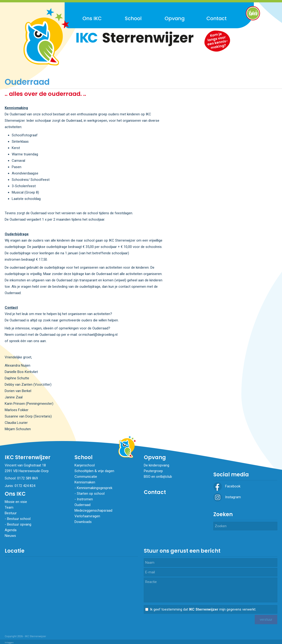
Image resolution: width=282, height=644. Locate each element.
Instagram (227, 497)
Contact (155, 492)
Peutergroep (153, 471)
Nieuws (10, 536)
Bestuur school (19, 519)
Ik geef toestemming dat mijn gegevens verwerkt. (203, 609)
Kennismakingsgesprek (95, 488)
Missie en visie (16, 502)
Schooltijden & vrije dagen (94, 471)
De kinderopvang (157, 465)
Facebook (227, 486)
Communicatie (86, 477)
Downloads (83, 522)
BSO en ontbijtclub (158, 477)
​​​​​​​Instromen (85, 499)
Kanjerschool (85, 465)
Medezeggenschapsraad (93, 510)
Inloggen (9, 643)
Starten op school (91, 494)
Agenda (11, 530)
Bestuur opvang (19, 524)
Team (9, 507)
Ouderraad (82, 505)
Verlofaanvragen (87, 516)
